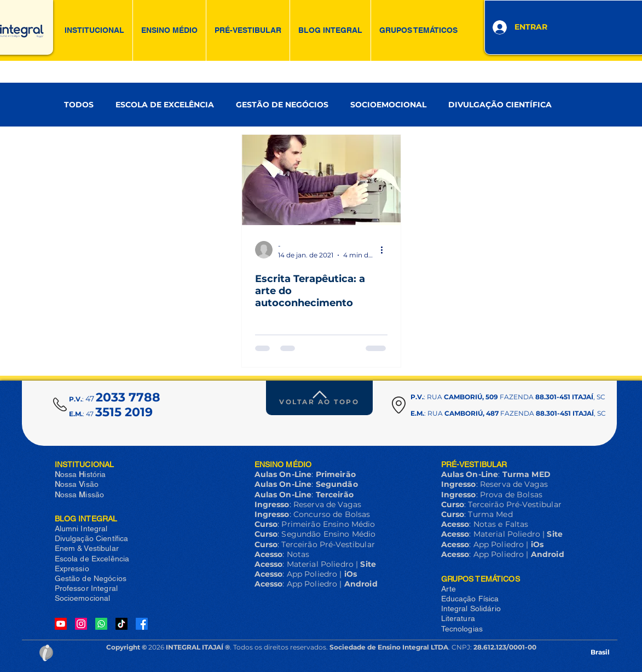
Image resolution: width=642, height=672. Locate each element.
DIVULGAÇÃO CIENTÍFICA (500, 105)
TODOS (79, 105)
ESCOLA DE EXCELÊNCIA (165, 105)
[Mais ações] (386, 250)
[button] (94, 30)
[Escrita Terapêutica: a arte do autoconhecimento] (321, 180)
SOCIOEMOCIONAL (388, 105)
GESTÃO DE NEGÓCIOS (282, 105)
